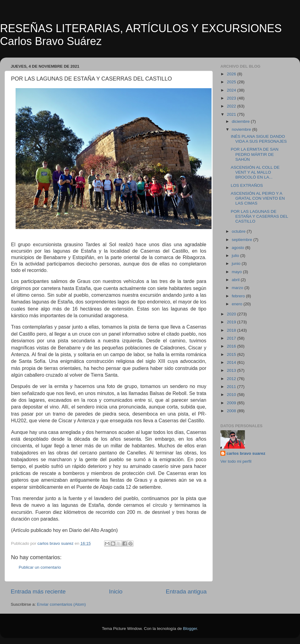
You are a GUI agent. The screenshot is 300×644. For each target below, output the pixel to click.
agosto (238, 248)
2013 (232, 370)
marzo (238, 288)
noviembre (242, 129)
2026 (232, 74)
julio (236, 256)
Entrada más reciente (38, 591)
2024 (232, 90)
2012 (232, 379)
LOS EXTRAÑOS (247, 185)
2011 (232, 387)
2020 (232, 314)
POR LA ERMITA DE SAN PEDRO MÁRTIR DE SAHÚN (255, 154)
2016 (232, 346)
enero (238, 304)
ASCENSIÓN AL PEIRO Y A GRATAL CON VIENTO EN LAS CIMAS (258, 198)
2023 (232, 98)
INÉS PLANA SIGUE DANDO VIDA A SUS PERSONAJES (259, 139)
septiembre (243, 240)
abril (236, 280)
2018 (232, 330)
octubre (239, 231)
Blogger (190, 629)
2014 (232, 362)
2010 (232, 395)
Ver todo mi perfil (236, 461)
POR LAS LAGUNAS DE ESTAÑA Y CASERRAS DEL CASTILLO (259, 216)
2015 (232, 354)
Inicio (116, 591)
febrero (239, 296)
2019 (232, 322)
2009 (232, 403)
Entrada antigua (186, 591)
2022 (232, 106)
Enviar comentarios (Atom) (62, 604)
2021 (232, 114)
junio (237, 264)
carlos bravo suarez (246, 453)
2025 (232, 82)
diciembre (241, 121)
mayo (237, 272)
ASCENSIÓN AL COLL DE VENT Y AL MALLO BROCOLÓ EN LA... (255, 172)
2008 (232, 411)
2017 (232, 338)
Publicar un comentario (40, 567)
